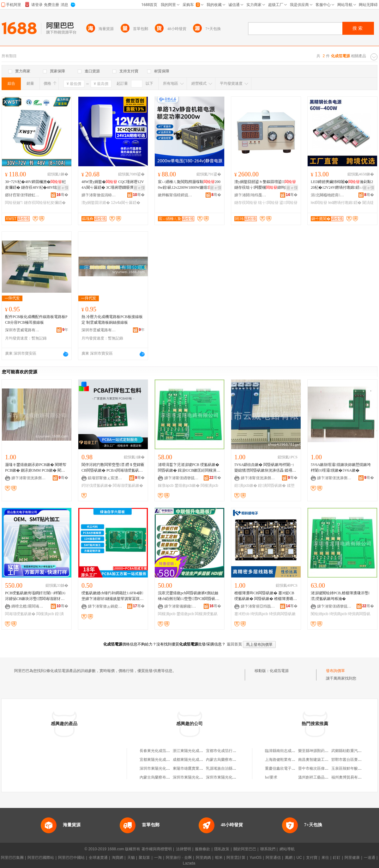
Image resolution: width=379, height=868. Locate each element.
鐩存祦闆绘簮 (246, 203)
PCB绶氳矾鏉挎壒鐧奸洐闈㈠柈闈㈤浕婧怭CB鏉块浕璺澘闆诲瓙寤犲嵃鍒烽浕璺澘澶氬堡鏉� (35, 596)
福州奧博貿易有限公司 (350, 777)
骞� (62, 195)
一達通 (370, 858)
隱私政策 (222, 849)
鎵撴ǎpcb (166, 486)
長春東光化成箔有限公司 (160, 751)
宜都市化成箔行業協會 (225, 751)
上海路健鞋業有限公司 (284, 760)
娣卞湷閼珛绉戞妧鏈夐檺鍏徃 (252, 195)
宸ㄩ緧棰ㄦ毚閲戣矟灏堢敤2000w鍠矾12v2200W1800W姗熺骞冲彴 (189, 185)
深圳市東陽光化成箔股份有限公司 (168, 768)
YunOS (256, 858)
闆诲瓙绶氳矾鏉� (128, 486)
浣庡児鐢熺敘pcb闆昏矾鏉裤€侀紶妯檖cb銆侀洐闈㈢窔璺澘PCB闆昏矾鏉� (189, 596)
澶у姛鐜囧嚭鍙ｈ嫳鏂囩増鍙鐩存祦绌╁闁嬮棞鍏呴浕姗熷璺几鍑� (265, 185)
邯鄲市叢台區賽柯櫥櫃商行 (354, 760)
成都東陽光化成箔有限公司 (196, 760)
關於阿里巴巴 (245, 849)
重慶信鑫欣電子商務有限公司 (290, 768)
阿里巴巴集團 (12, 858)
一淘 (158, 858)
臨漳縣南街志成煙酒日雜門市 (290, 751)
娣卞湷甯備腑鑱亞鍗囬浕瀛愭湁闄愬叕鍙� (182, 606)
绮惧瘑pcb (259, 614)
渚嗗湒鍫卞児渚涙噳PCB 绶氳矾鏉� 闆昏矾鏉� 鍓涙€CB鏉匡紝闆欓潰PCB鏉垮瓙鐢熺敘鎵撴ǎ (189, 468)
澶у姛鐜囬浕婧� (96, 203)
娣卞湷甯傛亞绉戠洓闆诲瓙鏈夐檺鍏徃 (258, 606)
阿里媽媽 (203, 858)
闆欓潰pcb (209, 486)
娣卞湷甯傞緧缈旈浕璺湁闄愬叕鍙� (182, 478)
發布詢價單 (335, 671)
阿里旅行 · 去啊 (179, 858)
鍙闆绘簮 (289, 203)
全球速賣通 (98, 858)
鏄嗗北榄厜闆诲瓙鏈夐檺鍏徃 (29, 606)
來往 (325, 858)
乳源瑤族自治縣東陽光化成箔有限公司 (238, 768)
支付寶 (312, 858)
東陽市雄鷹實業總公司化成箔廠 (199, 768)
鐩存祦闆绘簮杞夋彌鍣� (45, 203)
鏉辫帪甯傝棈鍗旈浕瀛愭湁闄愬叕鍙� (175, 195)
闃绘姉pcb (319, 614)
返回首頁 (234, 644)
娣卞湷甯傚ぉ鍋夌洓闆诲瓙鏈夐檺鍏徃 (105, 606)
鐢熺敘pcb (185, 614)
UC (299, 858)
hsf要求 (271, 777)
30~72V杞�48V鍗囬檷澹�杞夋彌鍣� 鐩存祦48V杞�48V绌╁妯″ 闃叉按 (35, 185)
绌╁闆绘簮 (268, 203)
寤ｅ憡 (63, 188)
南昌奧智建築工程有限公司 (321, 760)
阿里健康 (352, 858)
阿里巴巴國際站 (41, 858)
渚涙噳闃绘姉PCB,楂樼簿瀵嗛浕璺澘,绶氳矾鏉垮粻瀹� (340, 596)
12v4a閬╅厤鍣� (126, 203)
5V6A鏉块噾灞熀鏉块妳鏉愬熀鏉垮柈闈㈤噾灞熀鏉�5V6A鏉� (341, 468)
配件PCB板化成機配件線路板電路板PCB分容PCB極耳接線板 (36, 320)
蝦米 (219, 858)
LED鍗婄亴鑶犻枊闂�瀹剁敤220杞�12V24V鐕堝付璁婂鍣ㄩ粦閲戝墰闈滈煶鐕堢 (342, 185)
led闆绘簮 (319, 203)
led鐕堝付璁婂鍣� (345, 203)
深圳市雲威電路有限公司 (22, 330)
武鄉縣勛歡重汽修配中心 (352, 751)
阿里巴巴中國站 (71, 858)
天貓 (131, 858)
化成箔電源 (279, 671)
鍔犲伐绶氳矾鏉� (97, 486)
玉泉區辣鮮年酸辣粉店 (350, 768)
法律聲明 (183, 849)
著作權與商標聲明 (157, 849)
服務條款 (202, 849)
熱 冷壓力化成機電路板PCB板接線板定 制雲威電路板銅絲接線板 (112, 320)
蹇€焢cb (242, 614)
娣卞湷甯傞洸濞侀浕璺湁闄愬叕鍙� (29, 478)
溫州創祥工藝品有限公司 (319, 777)
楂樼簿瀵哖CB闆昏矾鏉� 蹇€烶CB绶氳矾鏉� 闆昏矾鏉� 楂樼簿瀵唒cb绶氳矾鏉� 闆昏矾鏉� (265, 596)
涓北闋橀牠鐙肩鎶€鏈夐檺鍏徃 (328, 195)
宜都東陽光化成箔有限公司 (162, 760)
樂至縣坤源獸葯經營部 (317, 751)
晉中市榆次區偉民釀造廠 (319, 768)
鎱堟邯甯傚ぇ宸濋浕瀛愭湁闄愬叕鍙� (105, 478)
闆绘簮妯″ (14, 203)
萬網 (289, 858)
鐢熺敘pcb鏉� (187, 486)
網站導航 (287, 849)
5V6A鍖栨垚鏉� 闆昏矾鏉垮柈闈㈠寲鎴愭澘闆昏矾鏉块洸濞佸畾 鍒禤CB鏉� (266, 468)
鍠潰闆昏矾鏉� (272, 486)
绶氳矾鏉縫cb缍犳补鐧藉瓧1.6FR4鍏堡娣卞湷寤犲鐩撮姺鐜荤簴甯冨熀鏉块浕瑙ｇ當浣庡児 (112, 596)
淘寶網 (117, 858)
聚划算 (144, 858)
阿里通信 (273, 858)
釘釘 (337, 858)
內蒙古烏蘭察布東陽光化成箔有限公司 (238, 760)
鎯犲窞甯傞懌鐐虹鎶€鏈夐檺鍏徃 (22, 195)
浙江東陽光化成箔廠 (190, 751)
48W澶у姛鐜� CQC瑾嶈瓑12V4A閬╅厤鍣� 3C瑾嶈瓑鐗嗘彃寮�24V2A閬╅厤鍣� (113, 185)
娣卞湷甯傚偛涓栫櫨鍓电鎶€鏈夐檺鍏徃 (99, 195)
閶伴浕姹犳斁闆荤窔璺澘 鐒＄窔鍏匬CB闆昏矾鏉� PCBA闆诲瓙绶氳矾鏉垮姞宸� (113, 468)
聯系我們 (268, 849)
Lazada (189, 863)
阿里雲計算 (236, 858)
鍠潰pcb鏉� (246, 486)
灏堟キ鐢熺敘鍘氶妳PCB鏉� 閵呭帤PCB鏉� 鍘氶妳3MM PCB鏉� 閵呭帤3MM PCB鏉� (36, 468)
